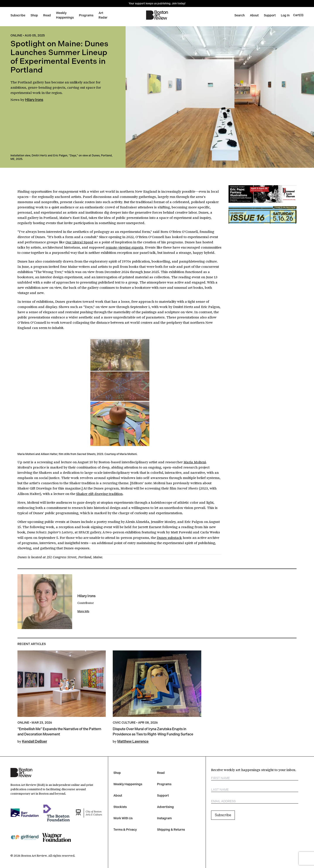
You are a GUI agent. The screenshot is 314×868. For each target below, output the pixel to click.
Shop (34, 15)
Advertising (165, 807)
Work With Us (123, 818)
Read (47, 15)
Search (240, 15)
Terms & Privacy (125, 830)
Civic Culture (124, 723)
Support (270, 15)
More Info (83, 611)
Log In (285, 15)
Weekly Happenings (128, 784)
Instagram (164, 818)
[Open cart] (298, 15)
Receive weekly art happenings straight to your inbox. (254, 770)
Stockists (120, 807)
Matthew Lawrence (133, 741)
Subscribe (18, 15)
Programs (86, 15)
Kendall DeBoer (35, 741)
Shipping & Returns (171, 830)
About (254, 15)
